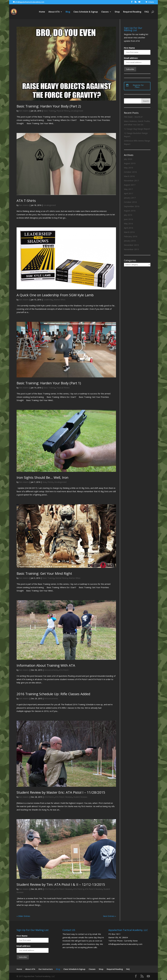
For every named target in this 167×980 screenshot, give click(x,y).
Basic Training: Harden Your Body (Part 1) (49, 383)
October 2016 (130, 202)
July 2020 (128, 159)
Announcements (51, 670)
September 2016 (132, 206)
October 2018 (130, 172)
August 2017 (130, 185)
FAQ (147, 12)
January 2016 (130, 241)
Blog (68, 12)
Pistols (50, 482)
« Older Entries (23, 916)
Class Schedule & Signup (86, 12)
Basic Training (49, 111)
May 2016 (128, 223)
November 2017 (131, 181)
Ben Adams (24, 111)
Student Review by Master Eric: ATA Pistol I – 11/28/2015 (61, 792)
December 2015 (131, 245)
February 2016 (131, 236)
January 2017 (130, 198)
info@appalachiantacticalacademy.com (125, 944)
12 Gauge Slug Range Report (137, 129)
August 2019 (130, 163)
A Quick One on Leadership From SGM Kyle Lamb (55, 295)
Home (42, 12)
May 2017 (128, 189)
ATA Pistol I (64, 670)
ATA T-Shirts (26, 201)
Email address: (131, 58)
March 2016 (129, 232)
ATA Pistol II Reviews (94, 889)
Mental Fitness (62, 578)
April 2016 (129, 228)
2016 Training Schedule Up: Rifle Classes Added (53, 694)
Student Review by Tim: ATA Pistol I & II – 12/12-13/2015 (61, 884)
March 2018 (129, 176)
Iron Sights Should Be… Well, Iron (42, 477)
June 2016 (128, 219)
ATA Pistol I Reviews (64, 797)
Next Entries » (110, 916)
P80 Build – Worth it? (133, 117)
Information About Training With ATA (46, 665)
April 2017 (129, 193)
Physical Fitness (63, 111)
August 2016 (130, 211)
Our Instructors (46, 969)
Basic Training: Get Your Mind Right (44, 573)
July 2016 (128, 215)
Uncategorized (77, 111)
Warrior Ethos (60, 300)
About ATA (54, 12)
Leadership (48, 300)
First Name (129, 48)
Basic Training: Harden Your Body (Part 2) (49, 106)
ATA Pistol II (78, 889)
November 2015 (131, 249)
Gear (44, 482)
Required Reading (132, 12)
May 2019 (128, 168)
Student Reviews (80, 797)
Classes (105, 12)
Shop (117, 12)
